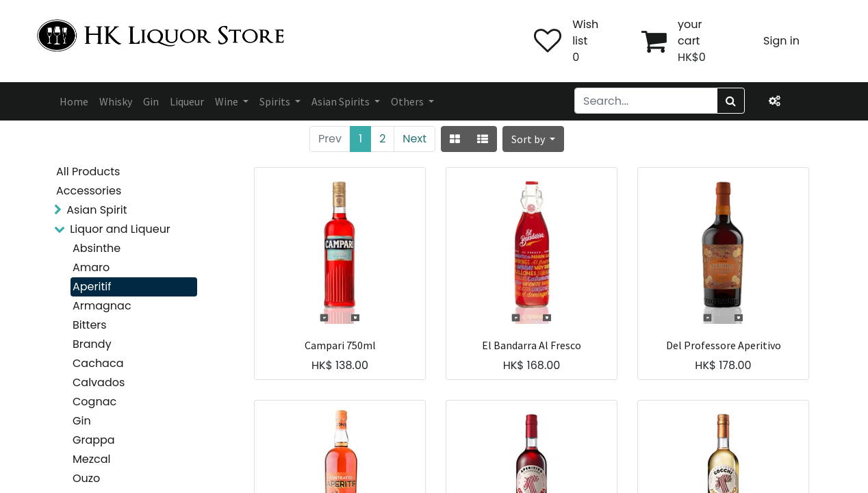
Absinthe (97, 248)
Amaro (91, 267)
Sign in (781, 41)
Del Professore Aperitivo (724, 345)
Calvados (99, 382)
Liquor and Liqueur (120, 229)
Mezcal (91, 459)
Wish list (585, 33)
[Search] (731, 101)
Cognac (94, 402)
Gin (82, 421)
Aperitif (92, 287)
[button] (533, 139)
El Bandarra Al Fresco (532, 345)
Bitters (90, 325)
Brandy (92, 344)
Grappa (94, 440)
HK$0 (692, 57)
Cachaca (98, 363)
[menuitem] (74, 101)
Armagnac (102, 306)
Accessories (89, 191)
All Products (88, 172)
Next (414, 139)
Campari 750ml (340, 345)
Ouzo (86, 478)
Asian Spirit (97, 210)
